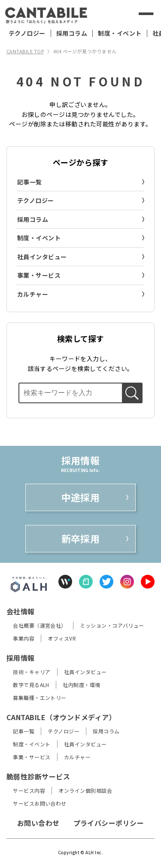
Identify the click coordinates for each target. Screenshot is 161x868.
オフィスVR (62, 638)
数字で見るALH (31, 685)
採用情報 (21, 658)
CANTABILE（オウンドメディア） (61, 717)
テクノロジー (27, 33)
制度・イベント (120, 33)
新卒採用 (81, 538)
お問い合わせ (38, 823)
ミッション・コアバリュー (112, 625)
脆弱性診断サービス (38, 776)
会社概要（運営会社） (40, 625)
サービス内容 (29, 790)
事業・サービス (39, 275)
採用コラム (72, 33)
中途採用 (81, 497)
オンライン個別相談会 (85, 790)
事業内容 (24, 638)
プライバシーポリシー (109, 823)
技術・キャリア (32, 672)
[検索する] (122, 14)
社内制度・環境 (81, 685)
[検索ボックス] (70, 393)
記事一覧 (30, 182)
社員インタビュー (42, 257)
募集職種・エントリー (40, 698)
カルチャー (33, 294)
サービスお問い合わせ (40, 803)
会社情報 (21, 611)
